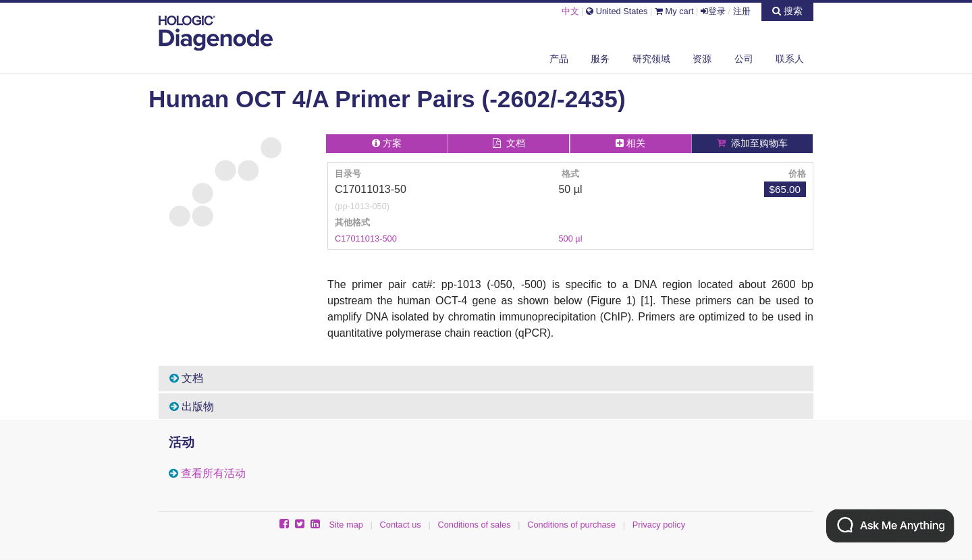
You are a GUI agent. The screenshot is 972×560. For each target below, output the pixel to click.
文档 (186, 378)
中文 (570, 11)
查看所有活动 (213, 473)
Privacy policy (659, 525)
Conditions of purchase (571, 525)
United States (617, 11)
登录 (713, 11)
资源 (702, 59)
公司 (744, 59)
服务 (600, 59)
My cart (674, 11)
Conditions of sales (474, 525)
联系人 (790, 59)
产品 (559, 59)
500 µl (570, 239)
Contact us (401, 525)
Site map (346, 525)
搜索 (787, 11)
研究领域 (651, 59)
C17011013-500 (366, 239)
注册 (742, 11)
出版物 (192, 407)
